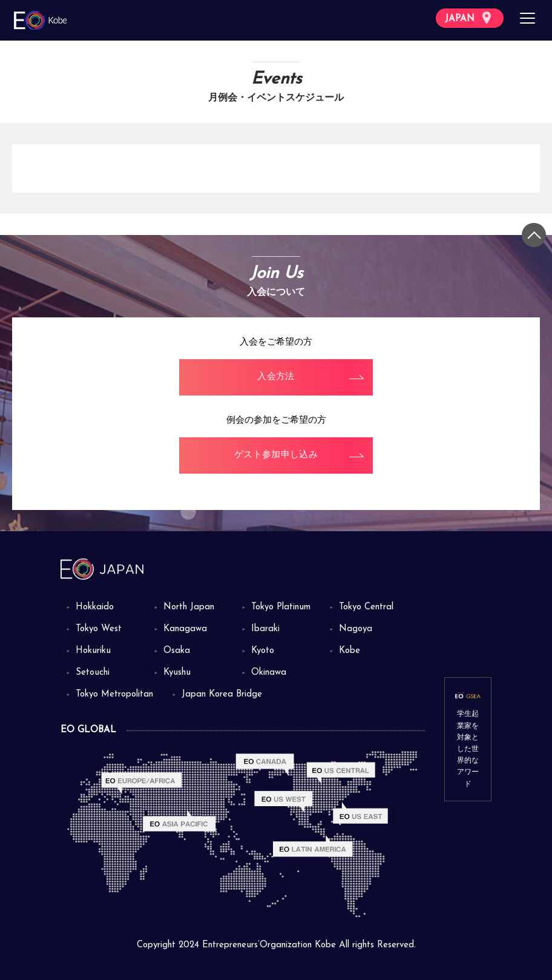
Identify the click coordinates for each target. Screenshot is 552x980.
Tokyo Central (366, 607)
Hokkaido (95, 607)
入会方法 (276, 377)
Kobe (350, 651)
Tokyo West (99, 629)
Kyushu (177, 673)
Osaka (177, 651)
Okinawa (269, 673)
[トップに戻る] (534, 235)
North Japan (189, 607)
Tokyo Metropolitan (114, 694)
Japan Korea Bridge (222, 694)
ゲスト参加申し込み (276, 455)
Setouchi (93, 673)
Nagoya (356, 629)
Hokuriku (93, 651)
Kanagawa (185, 629)
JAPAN (468, 18)
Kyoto (263, 651)
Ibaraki (265, 629)
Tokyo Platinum (281, 607)
